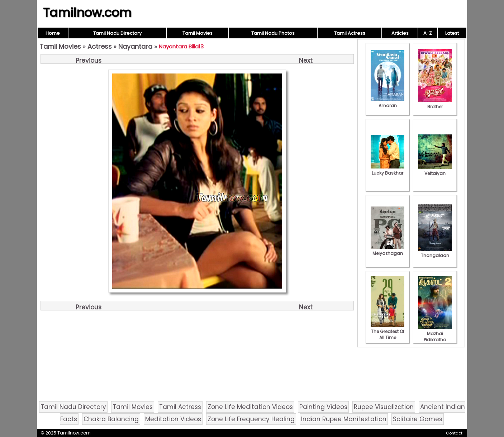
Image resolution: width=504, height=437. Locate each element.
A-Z (428, 33)
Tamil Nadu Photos (273, 33)
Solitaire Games (418, 419)
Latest (452, 33)
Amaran (387, 103)
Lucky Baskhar (387, 170)
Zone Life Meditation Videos (250, 407)
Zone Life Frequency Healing (251, 419)
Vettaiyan (435, 170)
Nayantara (135, 46)
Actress (100, 46)
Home (53, 33)
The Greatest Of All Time (387, 331)
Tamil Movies (198, 33)
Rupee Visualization (384, 407)
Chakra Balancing (111, 419)
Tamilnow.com (87, 13)
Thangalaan (435, 252)
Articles (400, 33)
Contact (454, 433)
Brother (435, 104)
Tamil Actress (350, 33)
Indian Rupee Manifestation (344, 419)
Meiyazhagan (387, 250)
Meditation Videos (173, 419)
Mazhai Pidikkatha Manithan (435, 337)
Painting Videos (323, 407)
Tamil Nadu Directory (117, 33)
